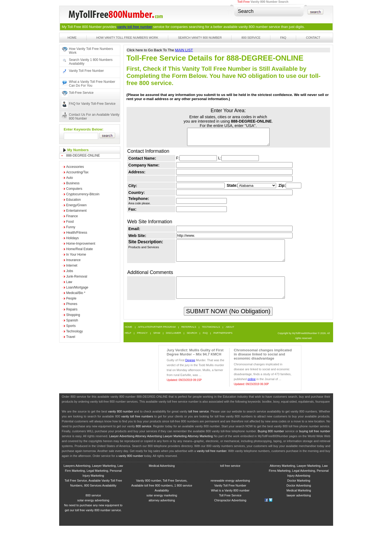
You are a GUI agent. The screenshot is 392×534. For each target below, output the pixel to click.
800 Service (251, 38)
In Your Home (76, 255)
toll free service (198, 420)
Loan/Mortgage (77, 287)
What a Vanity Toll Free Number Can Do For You (92, 84)
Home (72, 38)
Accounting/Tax (77, 172)
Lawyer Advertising (122, 444)
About (230, 335)
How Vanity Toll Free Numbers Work (127, 38)
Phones (72, 304)
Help (128, 341)
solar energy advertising (93, 508)
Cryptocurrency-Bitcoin (83, 194)
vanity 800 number (253, 27)
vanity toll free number (135, 27)
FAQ (283, 38)
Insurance (74, 260)
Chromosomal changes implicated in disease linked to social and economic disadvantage (263, 362)
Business (73, 183)
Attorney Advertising (148, 444)
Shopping (73, 315)
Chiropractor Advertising (230, 508)
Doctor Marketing (299, 489)
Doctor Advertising (299, 494)
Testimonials (211, 335)
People (71, 298)
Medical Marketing (299, 499)
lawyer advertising (299, 504)
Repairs (72, 309)
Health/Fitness (77, 233)
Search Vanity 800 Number (200, 38)
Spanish (72, 320)
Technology (75, 331)
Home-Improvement (81, 244)
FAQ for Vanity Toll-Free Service (92, 104)
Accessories (75, 167)
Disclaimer (174, 341)
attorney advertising (162, 508)
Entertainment (77, 211)
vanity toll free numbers (137, 425)
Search (192, 341)
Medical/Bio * (76, 293)
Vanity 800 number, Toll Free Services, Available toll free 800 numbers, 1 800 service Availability (162, 494)
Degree (190, 368)
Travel (71, 337)
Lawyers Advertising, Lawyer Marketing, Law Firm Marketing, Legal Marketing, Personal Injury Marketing (93, 479)
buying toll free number (315, 439)
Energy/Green (77, 205)
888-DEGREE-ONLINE (83, 156)
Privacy (142, 341)
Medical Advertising (162, 474)
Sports (71, 326)
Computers (74, 189)
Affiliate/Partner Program (157, 335)
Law (69, 282)
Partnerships (223, 341)
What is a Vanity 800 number (230, 499)
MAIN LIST (184, 50)
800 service (144, 434)
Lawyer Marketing (175, 444)
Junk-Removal (77, 276)
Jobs (70, 271)
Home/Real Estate (80, 249)
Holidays (73, 238)
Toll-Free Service (81, 93)
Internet (72, 265)
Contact (313, 38)
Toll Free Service (230, 504)
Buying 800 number (271, 439)
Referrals (189, 335)
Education (74, 200)
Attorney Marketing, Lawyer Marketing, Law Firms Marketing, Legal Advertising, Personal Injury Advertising (299, 479)
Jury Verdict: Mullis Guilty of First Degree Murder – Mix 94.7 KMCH (195, 360)
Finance (72, 216)
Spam (157, 341)
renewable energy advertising (230, 489)
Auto (70, 178)
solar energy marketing (162, 504)
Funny (71, 227)
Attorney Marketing (200, 444)
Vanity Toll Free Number (87, 71)
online (252, 387)
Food (70, 222)
